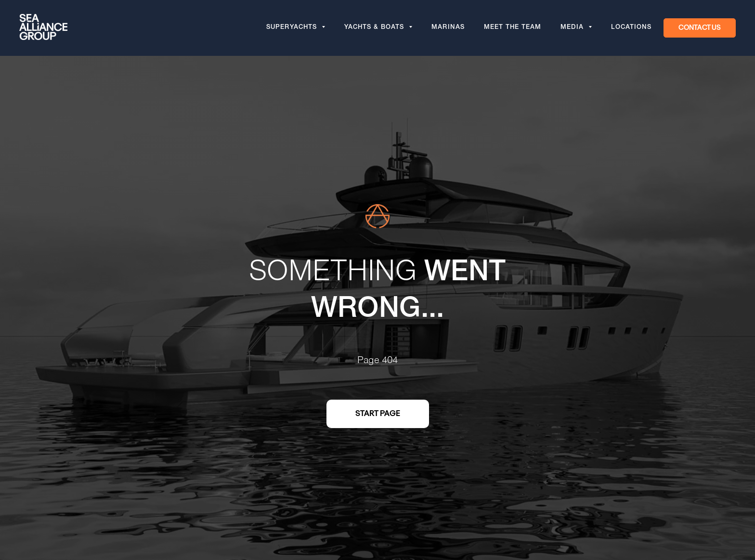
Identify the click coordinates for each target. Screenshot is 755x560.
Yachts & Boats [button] (375, 28)
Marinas (448, 28)
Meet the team (513, 28)
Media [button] (573, 28)
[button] (700, 28)
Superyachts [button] (293, 28)
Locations (631, 28)
